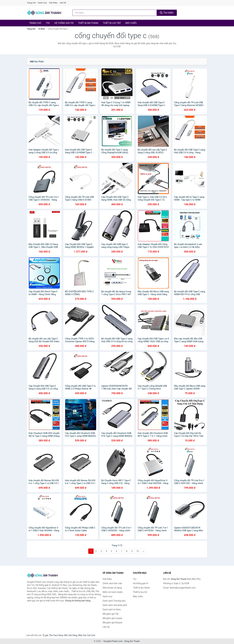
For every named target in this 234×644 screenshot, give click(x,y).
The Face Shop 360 (58, 635)
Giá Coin (91, 635)
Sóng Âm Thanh (132, 641)
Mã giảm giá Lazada (112, 618)
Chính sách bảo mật (112, 583)
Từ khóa (41, 29)
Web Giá (82, 635)
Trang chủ (31, 3)
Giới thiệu (53, 3)
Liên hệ (63, 3)
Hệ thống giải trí (64, 23)
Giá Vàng (73, 635)
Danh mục (42, 3)
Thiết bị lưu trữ (112, 23)
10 (138, 551)
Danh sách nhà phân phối (115, 605)
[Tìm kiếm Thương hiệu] (115, 13)
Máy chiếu (131, 23)
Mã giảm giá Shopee (113, 623)
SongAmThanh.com (113, 641)
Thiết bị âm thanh (88, 23)
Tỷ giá (45, 635)
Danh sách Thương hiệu (114, 601)
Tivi (48, 23)
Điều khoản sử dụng (112, 588)
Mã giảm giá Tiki (111, 614)
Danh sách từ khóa (112, 609)
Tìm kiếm (167, 13)
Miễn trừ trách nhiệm (113, 592)
